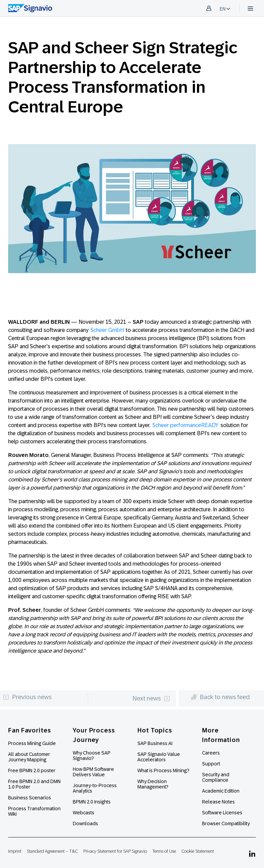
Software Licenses (222, 813)
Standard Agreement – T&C (52, 851)
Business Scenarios (30, 798)
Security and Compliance (216, 777)
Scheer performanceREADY (185, 425)
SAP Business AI (155, 743)
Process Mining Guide (32, 743)
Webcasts (84, 813)
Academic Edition (221, 791)
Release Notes (218, 802)
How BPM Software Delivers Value (93, 772)
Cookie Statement (198, 851)
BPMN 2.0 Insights (92, 802)
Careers (211, 753)
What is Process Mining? (163, 770)
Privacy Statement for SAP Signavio (115, 851)
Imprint (15, 851)
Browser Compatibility (226, 823)
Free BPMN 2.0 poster (32, 770)
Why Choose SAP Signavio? (92, 756)
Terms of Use (164, 851)
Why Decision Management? (153, 784)
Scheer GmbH (107, 330)
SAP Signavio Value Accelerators (159, 757)
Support (211, 764)
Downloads (85, 823)
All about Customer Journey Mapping (29, 757)
